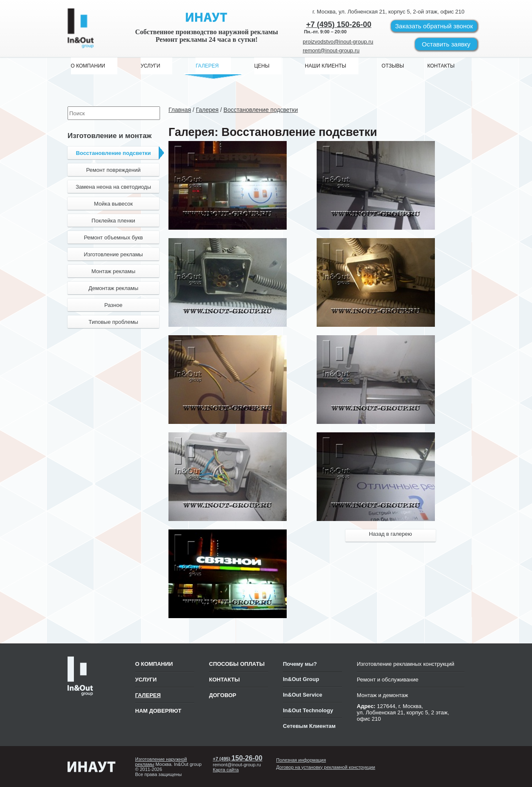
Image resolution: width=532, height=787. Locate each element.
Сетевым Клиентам (309, 726)
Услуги (146, 680)
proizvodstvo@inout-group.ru (338, 42)
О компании (154, 664)
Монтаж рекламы (113, 271)
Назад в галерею (391, 534)
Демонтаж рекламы (113, 288)
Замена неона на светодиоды (113, 187)
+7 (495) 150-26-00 (339, 24)
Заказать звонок (434, 26)
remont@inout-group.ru (331, 51)
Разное (113, 305)
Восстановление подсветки (118, 153)
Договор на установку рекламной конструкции (326, 767)
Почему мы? (300, 664)
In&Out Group (301, 679)
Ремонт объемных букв (114, 237)
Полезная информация (301, 760)
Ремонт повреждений (113, 170)
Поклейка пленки (113, 221)
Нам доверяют (158, 711)
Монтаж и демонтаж (383, 695)
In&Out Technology (308, 710)
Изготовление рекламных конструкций (406, 664)
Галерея (148, 695)
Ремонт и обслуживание (388, 680)
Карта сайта (226, 770)
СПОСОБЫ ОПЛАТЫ (237, 664)
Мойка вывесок (113, 204)
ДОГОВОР (223, 695)
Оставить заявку (446, 44)
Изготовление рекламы (114, 254)
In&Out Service (303, 695)
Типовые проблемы (113, 322)
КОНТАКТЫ (224, 680)
